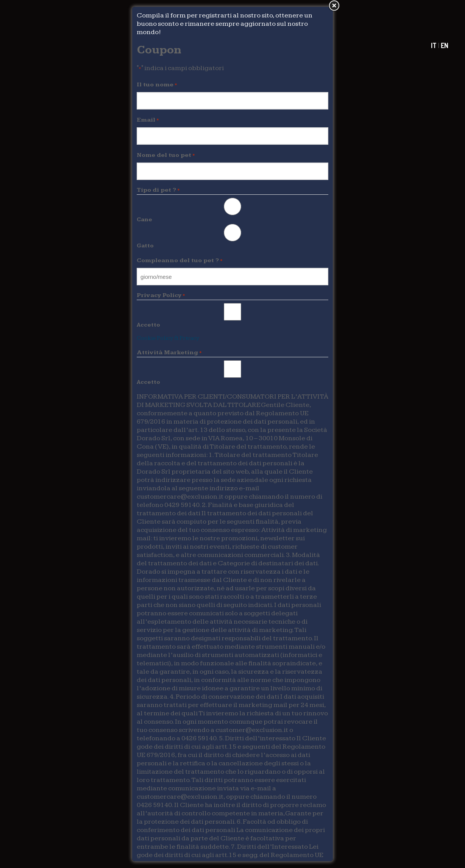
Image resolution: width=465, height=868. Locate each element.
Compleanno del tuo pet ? (180, 261)
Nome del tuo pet (166, 155)
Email (148, 120)
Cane (144, 220)
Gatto (145, 246)
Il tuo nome (157, 85)
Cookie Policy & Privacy (168, 338)
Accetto (148, 325)
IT (434, 45)
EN (445, 45)
